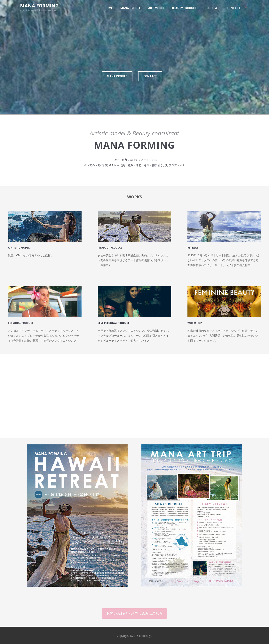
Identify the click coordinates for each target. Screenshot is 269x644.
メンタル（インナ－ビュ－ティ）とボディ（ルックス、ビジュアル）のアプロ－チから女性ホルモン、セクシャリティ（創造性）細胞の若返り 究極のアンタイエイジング (44, 334)
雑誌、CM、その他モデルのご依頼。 (31, 254)
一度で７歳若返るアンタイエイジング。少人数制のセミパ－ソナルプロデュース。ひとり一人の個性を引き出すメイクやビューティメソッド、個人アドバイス (133, 334)
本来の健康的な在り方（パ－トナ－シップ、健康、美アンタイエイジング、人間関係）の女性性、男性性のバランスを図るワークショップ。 (223, 334)
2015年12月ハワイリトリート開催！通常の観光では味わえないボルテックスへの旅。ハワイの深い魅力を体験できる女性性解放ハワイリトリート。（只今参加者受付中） (224, 259)
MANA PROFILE (117, 75)
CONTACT (150, 75)
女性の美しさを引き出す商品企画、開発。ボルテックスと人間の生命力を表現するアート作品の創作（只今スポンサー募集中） (133, 259)
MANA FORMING (39, 6)
